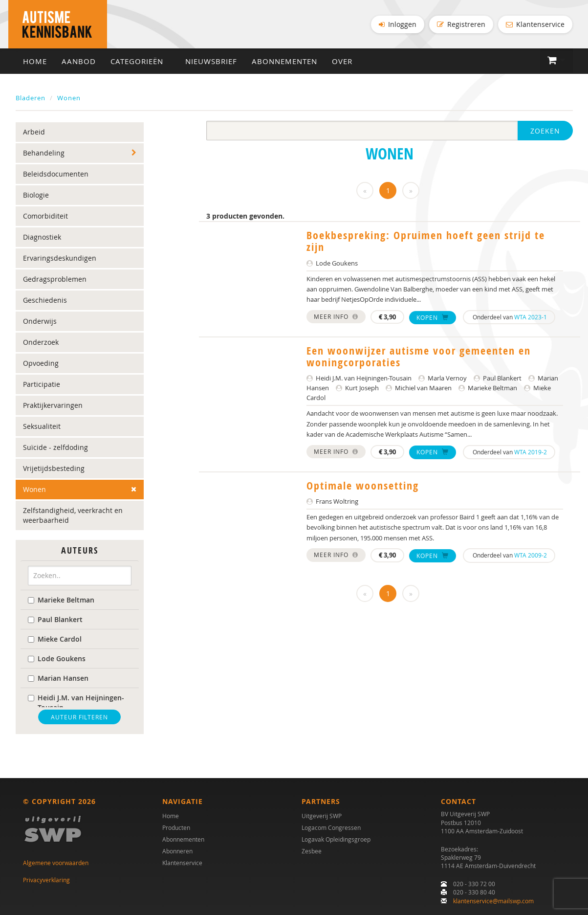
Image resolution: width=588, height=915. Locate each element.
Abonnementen (284, 62)
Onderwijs (40, 322)
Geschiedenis (45, 301)
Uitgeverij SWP (322, 816)
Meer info (336, 316)
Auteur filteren (79, 717)
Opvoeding (41, 364)
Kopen (433, 317)
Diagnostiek (42, 237)
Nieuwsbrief (211, 62)
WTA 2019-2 (531, 452)
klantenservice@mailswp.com (493, 901)
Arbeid (34, 132)
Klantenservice (535, 24)
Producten (176, 828)
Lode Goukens (57, 658)
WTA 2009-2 (531, 556)
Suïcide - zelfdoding (55, 448)
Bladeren (31, 98)
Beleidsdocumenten (56, 174)
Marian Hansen (58, 678)
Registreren (461, 24)
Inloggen (398, 24)
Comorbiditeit (45, 216)
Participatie (42, 385)
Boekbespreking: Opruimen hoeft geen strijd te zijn (426, 242)
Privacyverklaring (46, 880)
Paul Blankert (55, 619)
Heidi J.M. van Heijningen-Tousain (76, 703)
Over (342, 62)
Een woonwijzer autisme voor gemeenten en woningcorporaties (419, 357)
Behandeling (44, 153)
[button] (556, 61)
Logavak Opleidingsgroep (336, 840)
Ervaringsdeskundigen (60, 258)
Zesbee (312, 851)
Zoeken (545, 131)
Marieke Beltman (61, 600)
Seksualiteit (42, 427)
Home (35, 62)
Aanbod (79, 62)
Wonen (69, 98)
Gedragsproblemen (55, 279)
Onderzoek (41, 343)
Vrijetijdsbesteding (54, 469)
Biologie (36, 195)
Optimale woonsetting (363, 486)
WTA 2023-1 (531, 317)
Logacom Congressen (331, 828)
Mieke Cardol (55, 639)
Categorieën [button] (141, 62)
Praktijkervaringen (53, 406)
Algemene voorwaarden (56, 863)
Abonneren (177, 851)
